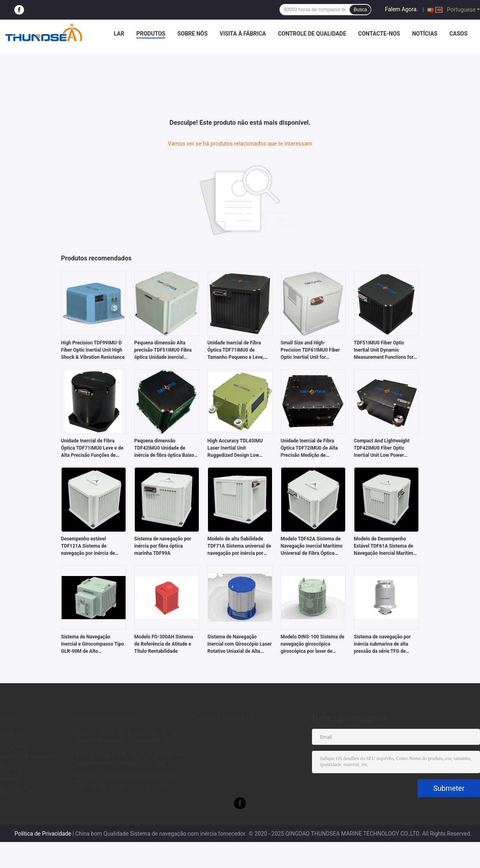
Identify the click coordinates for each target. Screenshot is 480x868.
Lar (119, 34)
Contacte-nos (379, 34)
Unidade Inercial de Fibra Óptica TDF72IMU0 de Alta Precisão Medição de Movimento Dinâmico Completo (309, 448)
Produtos (151, 34)
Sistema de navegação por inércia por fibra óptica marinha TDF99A (163, 546)
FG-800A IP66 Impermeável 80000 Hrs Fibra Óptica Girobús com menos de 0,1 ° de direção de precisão (127, 781)
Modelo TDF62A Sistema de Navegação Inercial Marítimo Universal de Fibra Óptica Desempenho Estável (312, 546)
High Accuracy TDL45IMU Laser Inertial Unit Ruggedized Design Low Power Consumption (235, 448)
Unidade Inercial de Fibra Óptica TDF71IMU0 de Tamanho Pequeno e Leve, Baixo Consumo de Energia (236, 350)
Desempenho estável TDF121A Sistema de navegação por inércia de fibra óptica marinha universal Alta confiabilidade (93, 546)
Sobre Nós (192, 34)
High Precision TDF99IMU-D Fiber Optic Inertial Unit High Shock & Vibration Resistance (93, 350)
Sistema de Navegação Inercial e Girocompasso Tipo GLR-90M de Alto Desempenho (93, 644)
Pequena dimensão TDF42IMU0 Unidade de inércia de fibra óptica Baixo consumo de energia (164, 448)
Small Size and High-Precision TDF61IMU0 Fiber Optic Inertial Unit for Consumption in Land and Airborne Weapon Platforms (311, 350)
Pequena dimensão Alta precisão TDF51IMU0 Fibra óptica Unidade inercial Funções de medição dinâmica (163, 350)
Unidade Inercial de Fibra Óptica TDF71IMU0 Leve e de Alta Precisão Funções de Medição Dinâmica (92, 448)
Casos (458, 34)
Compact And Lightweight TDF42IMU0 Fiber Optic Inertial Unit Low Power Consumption (382, 448)
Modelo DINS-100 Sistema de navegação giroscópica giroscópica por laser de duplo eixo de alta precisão (313, 644)
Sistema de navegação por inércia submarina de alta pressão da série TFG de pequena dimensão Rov (382, 644)
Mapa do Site (17, 790)
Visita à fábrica (243, 34)
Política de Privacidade (43, 834)
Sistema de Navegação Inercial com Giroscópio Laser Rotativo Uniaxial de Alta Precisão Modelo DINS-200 (240, 644)
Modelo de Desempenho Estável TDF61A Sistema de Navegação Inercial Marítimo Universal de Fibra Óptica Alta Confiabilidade (386, 546)
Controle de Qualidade (312, 34)
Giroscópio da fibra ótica (103, 718)
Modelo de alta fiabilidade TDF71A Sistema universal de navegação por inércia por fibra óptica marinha (239, 546)
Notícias (425, 34)
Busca (360, 10)
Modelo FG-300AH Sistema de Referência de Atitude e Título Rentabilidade (164, 644)
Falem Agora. (401, 9)
